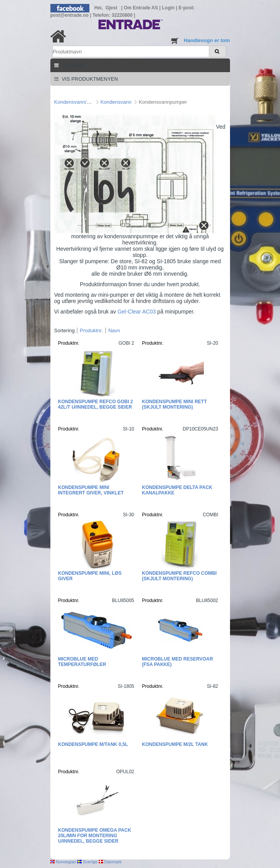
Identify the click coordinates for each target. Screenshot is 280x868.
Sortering (65, 330)
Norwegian (63, 862)
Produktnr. (91, 330)
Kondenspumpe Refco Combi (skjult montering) (179, 576)
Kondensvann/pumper (79, 102)
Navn (114, 330)
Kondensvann (116, 102)
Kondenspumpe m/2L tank (175, 744)
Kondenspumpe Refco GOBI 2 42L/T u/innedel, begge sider (96, 404)
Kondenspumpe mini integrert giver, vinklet (91, 490)
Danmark (110, 862)
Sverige (87, 862)
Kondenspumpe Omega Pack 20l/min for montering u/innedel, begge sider (95, 836)
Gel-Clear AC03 (137, 312)
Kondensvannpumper (163, 102)
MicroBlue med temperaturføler (82, 662)
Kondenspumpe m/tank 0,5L (93, 744)
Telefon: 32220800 (113, 15)
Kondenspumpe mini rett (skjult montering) (175, 404)
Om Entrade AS (142, 8)
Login (169, 8)
